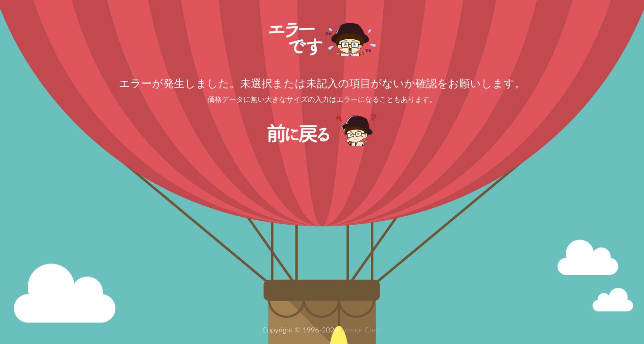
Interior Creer (361, 329)
